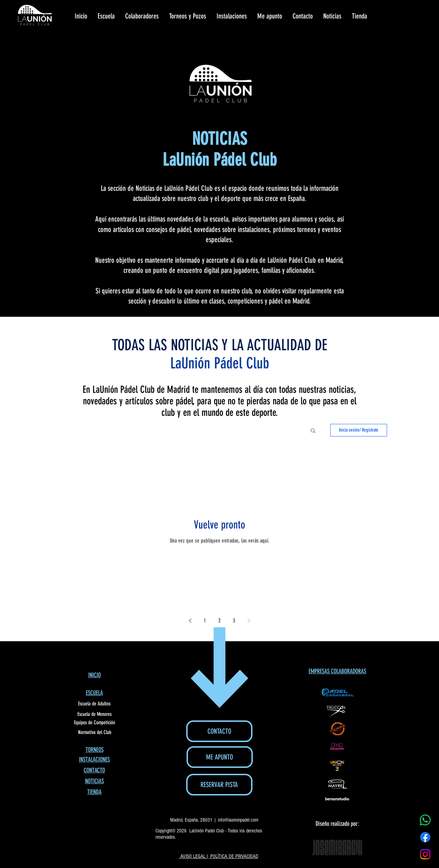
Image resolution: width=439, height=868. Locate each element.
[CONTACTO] (219, 731)
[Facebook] (425, 837)
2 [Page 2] (219, 620)
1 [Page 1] (205, 620)
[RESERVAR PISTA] (219, 785)
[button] (313, 431)
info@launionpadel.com (238, 820)
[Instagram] (425, 854)
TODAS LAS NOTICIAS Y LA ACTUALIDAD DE (219, 345)
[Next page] (249, 621)
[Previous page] (190, 621)
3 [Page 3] (234, 620)
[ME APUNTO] (220, 757)
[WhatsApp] (425, 820)
